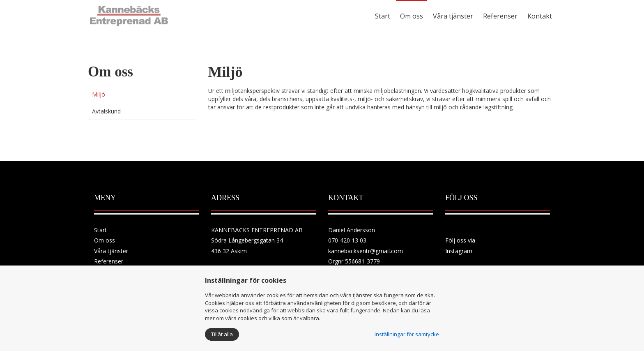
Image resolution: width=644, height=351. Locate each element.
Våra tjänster (453, 16)
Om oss (412, 16)
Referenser (500, 16)
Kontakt (540, 16)
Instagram (459, 251)
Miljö (99, 94)
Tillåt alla (222, 334)
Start (383, 16)
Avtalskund (106, 111)
